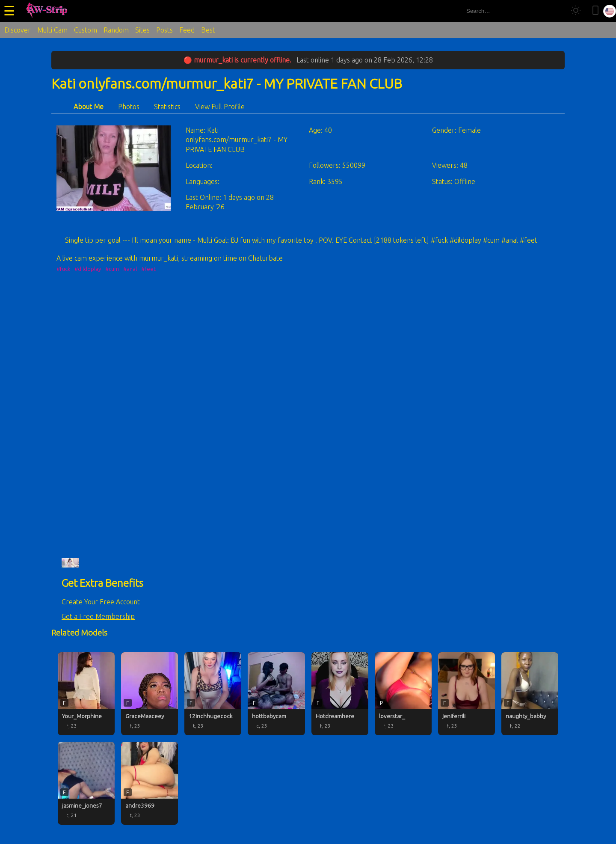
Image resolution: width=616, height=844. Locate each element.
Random (116, 30)
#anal (130, 269)
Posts (164, 30)
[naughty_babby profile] (530, 694)
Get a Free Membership (98, 616)
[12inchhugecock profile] (213, 694)
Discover (18, 30)
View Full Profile (220, 107)
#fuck (63, 269)
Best (208, 30)
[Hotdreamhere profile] (340, 694)
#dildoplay (88, 269)
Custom (86, 30)
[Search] (555, 11)
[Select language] (610, 11)
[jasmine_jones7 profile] (86, 783)
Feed (187, 30)
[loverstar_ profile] (403, 694)
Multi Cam (52, 30)
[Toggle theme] (576, 11)
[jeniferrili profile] (466, 694)
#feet (148, 269)
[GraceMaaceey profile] (150, 694)
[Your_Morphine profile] (86, 694)
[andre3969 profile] (150, 783)
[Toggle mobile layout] (595, 11)
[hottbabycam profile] (276, 694)
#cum (112, 269)
